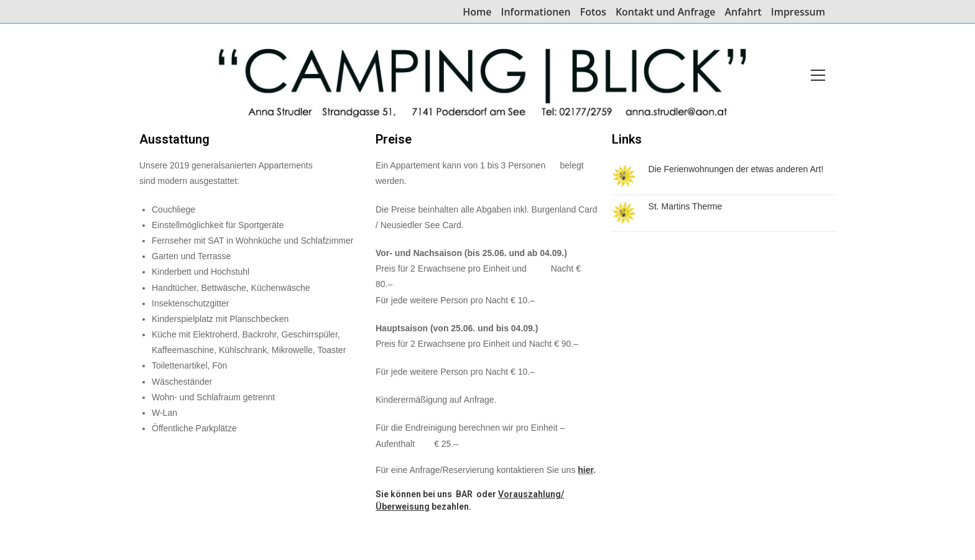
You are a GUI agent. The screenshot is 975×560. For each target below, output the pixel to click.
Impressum (798, 12)
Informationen (536, 12)
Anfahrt (743, 12)
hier (585, 470)
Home (477, 12)
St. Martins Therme (686, 206)
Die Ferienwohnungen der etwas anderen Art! (736, 169)
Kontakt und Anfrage (666, 12)
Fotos (593, 12)
